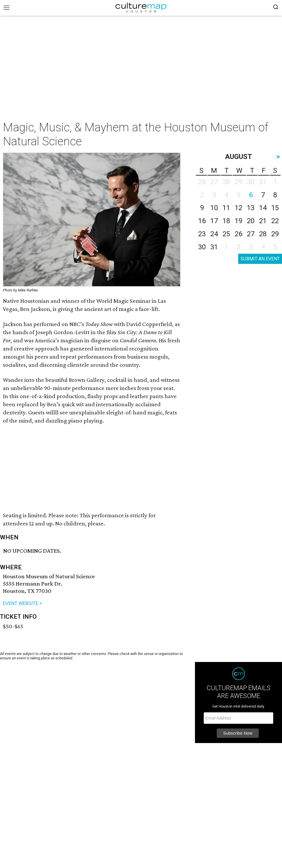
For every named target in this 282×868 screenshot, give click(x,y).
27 (251, 234)
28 (263, 234)
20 (251, 221)
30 (202, 247)
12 (238, 208)
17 (214, 221)
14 (263, 208)
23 (202, 234)
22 (275, 221)
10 (214, 208)
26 (238, 234)
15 (275, 208)
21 (263, 221)
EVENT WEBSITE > (22, 603)
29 (275, 234)
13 (251, 208)
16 (202, 221)
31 (214, 247)
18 (226, 221)
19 (238, 221)
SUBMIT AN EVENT (260, 259)
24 (214, 234)
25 (226, 234)
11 (226, 208)
